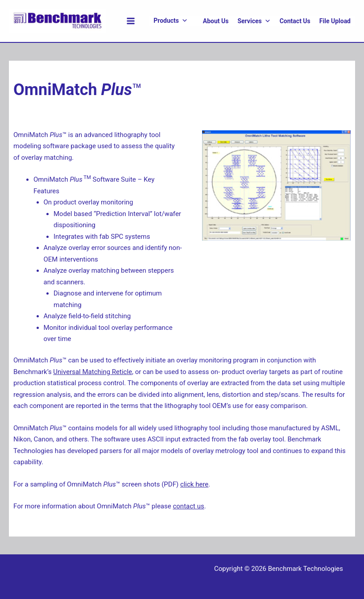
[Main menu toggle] (131, 21)
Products (171, 21)
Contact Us (295, 21)
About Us (216, 21)
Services (254, 21)
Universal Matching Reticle (93, 372)
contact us (188, 506)
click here (194, 484)
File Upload (335, 21)
